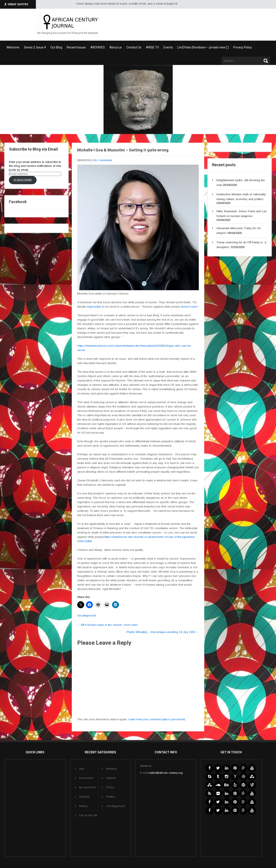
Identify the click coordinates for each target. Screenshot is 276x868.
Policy (110, 787)
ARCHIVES (98, 47)
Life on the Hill (88, 815)
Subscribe (23, 180)
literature (111, 769)
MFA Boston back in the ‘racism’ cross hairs (107, 625)
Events (168, 47)
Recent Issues (76, 47)
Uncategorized (87, 615)
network (111, 778)
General (84, 797)
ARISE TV (152, 47)
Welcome (13, 47)
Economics (86, 778)
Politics (111, 797)
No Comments (103, 160)
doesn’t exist (189, 307)
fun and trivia (87, 787)
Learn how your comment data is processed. (157, 719)
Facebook (18, 202)
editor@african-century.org (166, 773)
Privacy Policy (243, 47)
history (83, 806)
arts (82, 769)
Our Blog (56, 47)
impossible (94, 307)
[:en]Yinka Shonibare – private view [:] (203, 47)
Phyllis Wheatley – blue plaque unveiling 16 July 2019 (163, 632)
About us (116, 47)
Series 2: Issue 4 (35, 47)
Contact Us (134, 47)
